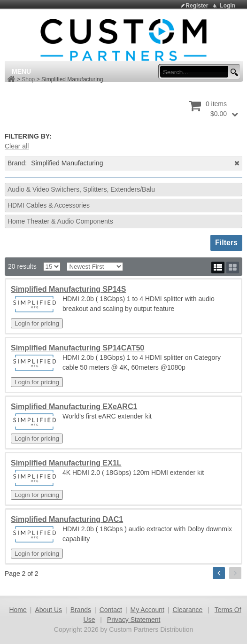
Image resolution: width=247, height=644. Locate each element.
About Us (48, 610)
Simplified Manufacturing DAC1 (67, 519)
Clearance (188, 610)
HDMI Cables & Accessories (49, 205)
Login (228, 6)
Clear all (17, 146)
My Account (147, 610)
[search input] (197, 72)
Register (197, 6)
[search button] (233, 73)
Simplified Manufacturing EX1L (66, 463)
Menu (21, 71)
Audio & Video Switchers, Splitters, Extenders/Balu (81, 189)
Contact (111, 610)
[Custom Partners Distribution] (123, 39)
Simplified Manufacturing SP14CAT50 (77, 348)
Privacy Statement (134, 620)
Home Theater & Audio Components (60, 221)
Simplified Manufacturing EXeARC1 (74, 407)
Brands (81, 610)
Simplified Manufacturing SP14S (68, 289)
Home (18, 610)
